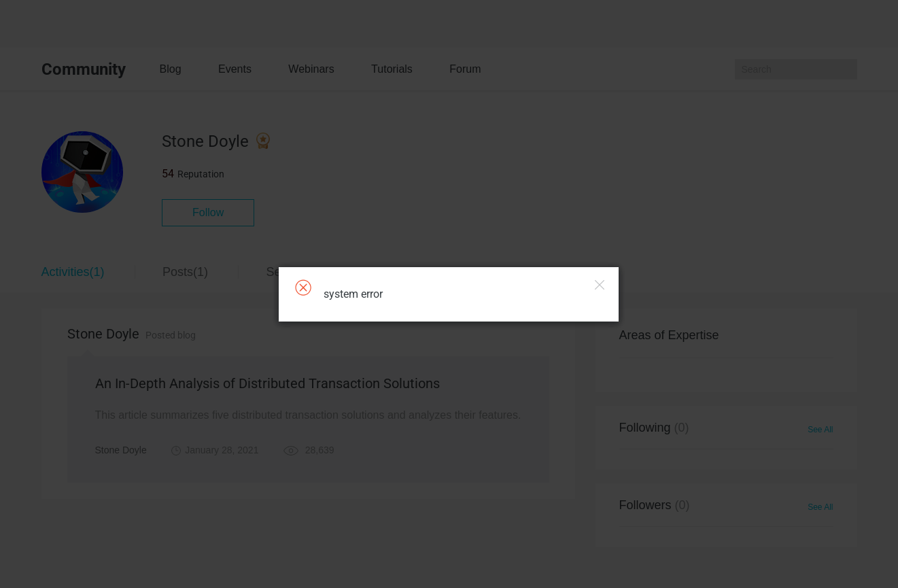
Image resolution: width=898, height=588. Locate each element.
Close (600, 285)
